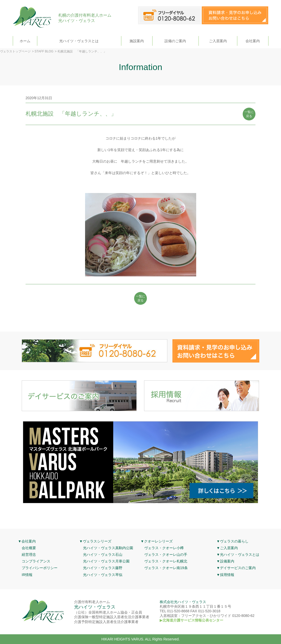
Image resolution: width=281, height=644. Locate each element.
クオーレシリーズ (158, 541)
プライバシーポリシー (40, 568)
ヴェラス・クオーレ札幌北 (166, 561)
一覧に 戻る (249, 114)
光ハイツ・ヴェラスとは (79, 41)
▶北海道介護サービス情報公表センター (191, 620)
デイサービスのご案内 (238, 568)
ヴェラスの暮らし (234, 541)
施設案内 (137, 41)
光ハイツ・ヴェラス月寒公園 (106, 561)
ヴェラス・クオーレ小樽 (164, 548)
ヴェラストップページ (15, 51)
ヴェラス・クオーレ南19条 (166, 568)
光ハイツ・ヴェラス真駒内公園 (108, 548)
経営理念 (29, 555)
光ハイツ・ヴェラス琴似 (103, 575)
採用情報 (227, 575)
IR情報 (27, 575)
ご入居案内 (218, 41)
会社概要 (29, 548)
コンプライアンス (36, 561)
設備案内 (227, 561)
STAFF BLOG (44, 51)
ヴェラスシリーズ (97, 541)
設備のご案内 (175, 41)
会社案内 (253, 41)
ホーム (25, 41)
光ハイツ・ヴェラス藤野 (103, 568)
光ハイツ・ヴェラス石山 (103, 555)
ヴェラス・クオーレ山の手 (166, 555)
